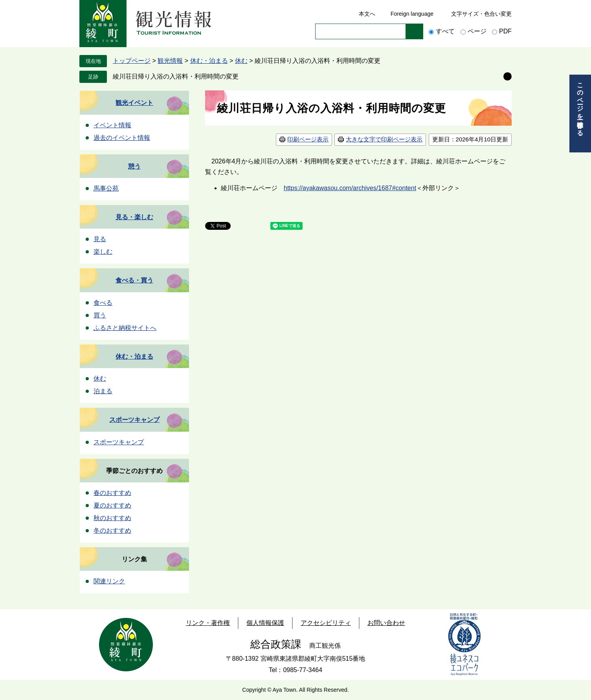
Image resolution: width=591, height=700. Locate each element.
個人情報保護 (265, 623)
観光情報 (170, 61)
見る (100, 239)
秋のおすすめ (112, 518)
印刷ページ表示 (308, 139)
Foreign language (412, 14)
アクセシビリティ (326, 623)
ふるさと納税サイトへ (125, 328)
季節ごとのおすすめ (134, 471)
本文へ (367, 14)
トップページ (132, 61)
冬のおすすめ (112, 530)
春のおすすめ (112, 493)
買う (100, 315)
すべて (445, 31)
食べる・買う (134, 280)
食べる (103, 303)
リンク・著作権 (208, 623)
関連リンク (109, 581)
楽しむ (103, 252)
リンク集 (134, 559)
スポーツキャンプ (134, 420)
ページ (477, 31)
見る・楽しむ (134, 217)
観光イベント (134, 103)
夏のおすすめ (112, 505)
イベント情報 (112, 125)
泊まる (103, 391)
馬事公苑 (106, 188)
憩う (134, 166)
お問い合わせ (386, 623)
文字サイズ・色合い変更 (481, 14)
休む (241, 61)
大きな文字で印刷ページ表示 (384, 139)
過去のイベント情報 (122, 138)
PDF (505, 31)
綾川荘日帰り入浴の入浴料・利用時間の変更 (176, 76)
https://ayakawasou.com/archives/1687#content (350, 188)
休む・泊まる (209, 61)
